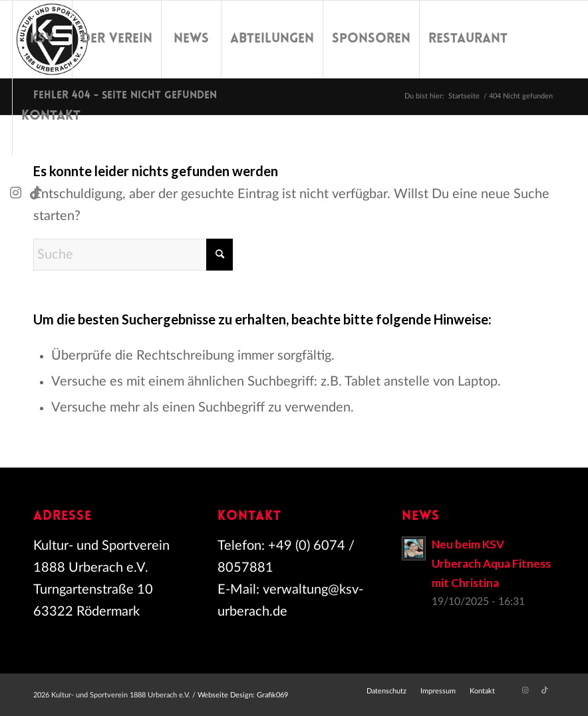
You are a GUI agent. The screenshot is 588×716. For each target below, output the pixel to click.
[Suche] (133, 255)
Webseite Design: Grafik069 (243, 695)
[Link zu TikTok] (36, 193)
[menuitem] (42, 39)
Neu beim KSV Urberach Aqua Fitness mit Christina (491, 563)
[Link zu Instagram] (16, 193)
